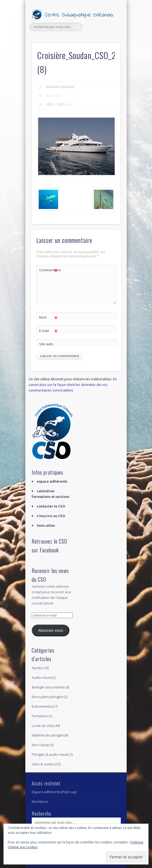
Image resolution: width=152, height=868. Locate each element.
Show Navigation (107, 48)
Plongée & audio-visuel (50, 754)
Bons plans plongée (47, 697)
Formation (40, 716)
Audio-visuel (41, 677)
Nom (48, 317)
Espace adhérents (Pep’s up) (54, 792)
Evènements (42, 706)
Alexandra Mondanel (60, 87)
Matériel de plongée (48, 735)
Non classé (40, 745)
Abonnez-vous (51, 630)
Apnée (37, 668)
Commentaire (49, 270)
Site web (46, 344)
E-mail (48, 331)
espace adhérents (52, 481)
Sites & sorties (43, 764)
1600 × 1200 (55, 104)
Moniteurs (40, 801)
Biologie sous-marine (48, 687)
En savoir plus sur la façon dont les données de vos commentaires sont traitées (73, 385)
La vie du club (43, 726)
